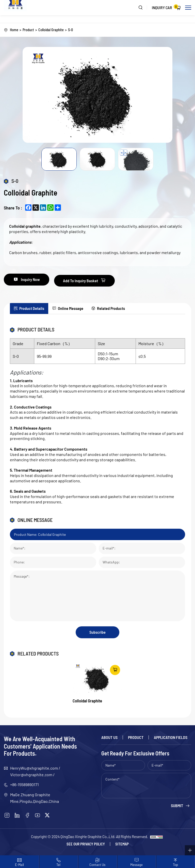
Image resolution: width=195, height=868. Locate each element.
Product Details (34, 307)
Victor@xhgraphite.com (31, 775)
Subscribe (97, 632)
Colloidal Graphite (52, 30)
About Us (109, 738)
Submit (177, 806)
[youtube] (37, 816)
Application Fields (171, 738)
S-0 (71, 30)
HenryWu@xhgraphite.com (34, 769)
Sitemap (122, 845)
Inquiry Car (165, 7)
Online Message (78, 307)
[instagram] (7, 816)
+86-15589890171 (25, 785)
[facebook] (27, 816)
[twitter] (47, 816)
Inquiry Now (34, 280)
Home (14, 30)
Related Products (123, 307)
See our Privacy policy (86, 845)
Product (28, 30)
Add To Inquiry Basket (89, 280)
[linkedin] (17, 816)
